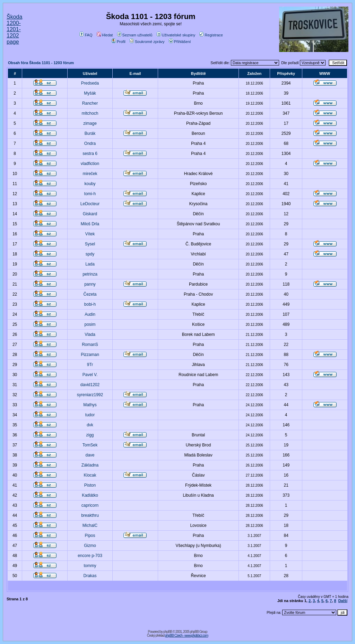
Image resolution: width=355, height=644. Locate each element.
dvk (90, 425)
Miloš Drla (90, 224)
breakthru (90, 515)
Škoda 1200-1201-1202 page (14, 29)
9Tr (90, 365)
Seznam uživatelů (135, 35)
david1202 (90, 385)
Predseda (90, 83)
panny (90, 284)
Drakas (90, 576)
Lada (90, 264)
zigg (90, 435)
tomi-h (90, 194)
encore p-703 (90, 556)
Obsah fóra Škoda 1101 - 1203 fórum (41, 63)
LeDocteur (90, 204)
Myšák (90, 93)
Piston (90, 485)
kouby (90, 184)
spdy (90, 254)
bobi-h (90, 304)
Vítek (90, 234)
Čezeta (90, 294)
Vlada (90, 334)
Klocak (90, 475)
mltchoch (90, 113)
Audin (90, 314)
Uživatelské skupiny (176, 35)
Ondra (90, 143)
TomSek (90, 445)
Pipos (90, 536)
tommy (90, 566)
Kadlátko (90, 495)
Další (343, 601)
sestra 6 (90, 154)
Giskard (90, 214)
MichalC (90, 525)
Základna (90, 465)
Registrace (211, 35)
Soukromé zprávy (147, 42)
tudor (90, 415)
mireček (90, 174)
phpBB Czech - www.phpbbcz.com (187, 636)
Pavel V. (90, 375)
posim (90, 324)
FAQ (86, 35)
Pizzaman (90, 355)
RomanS (90, 345)
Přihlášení (180, 42)
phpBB (168, 632)
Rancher (90, 103)
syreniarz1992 (90, 395)
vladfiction (90, 164)
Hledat (105, 35)
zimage (90, 123)
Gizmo (90, 546)
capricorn (90, 505)
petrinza (90, 274)
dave (90, 455)
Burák (90, 133)
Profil (119, 42)
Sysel (90, 244)
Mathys (90, 405)
